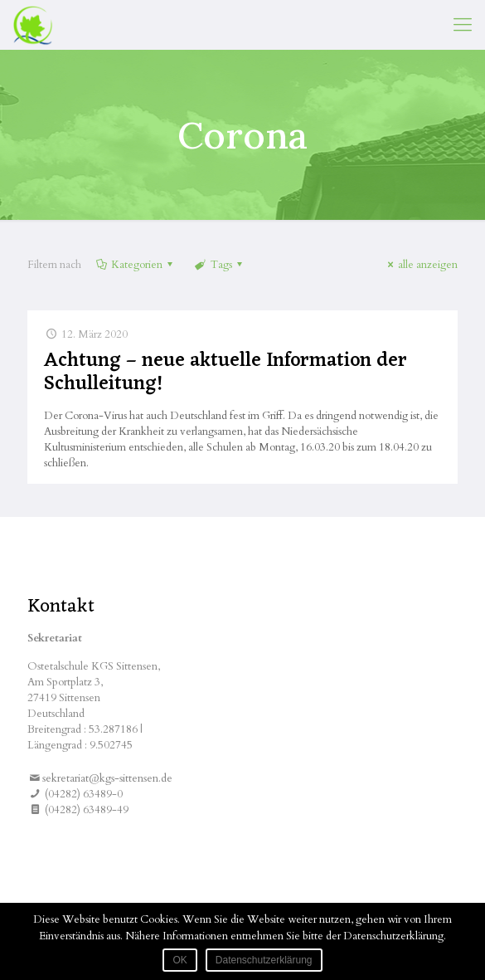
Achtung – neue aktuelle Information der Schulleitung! (226, 373)
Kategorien (136, 265)
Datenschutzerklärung (264, 960)
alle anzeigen (420, 265)
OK (179, 960)
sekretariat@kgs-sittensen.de (107, 778)
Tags (219, 265)
